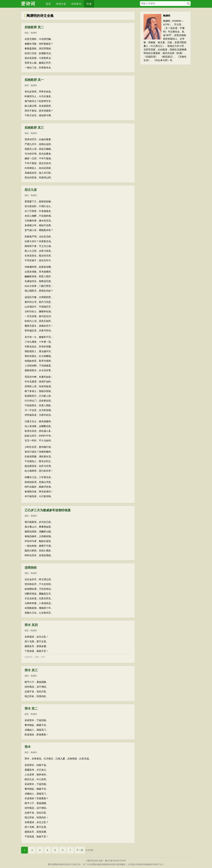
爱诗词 (28, 4)
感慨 (37, 657)
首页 (48, 4)
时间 (43, 657)
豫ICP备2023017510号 (115, 861)
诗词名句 (76, 4)
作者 (89, 4)
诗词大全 (61, 4)
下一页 (80, 850)
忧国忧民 (29, 657)
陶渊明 (34, 33)
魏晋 (27, 33)
